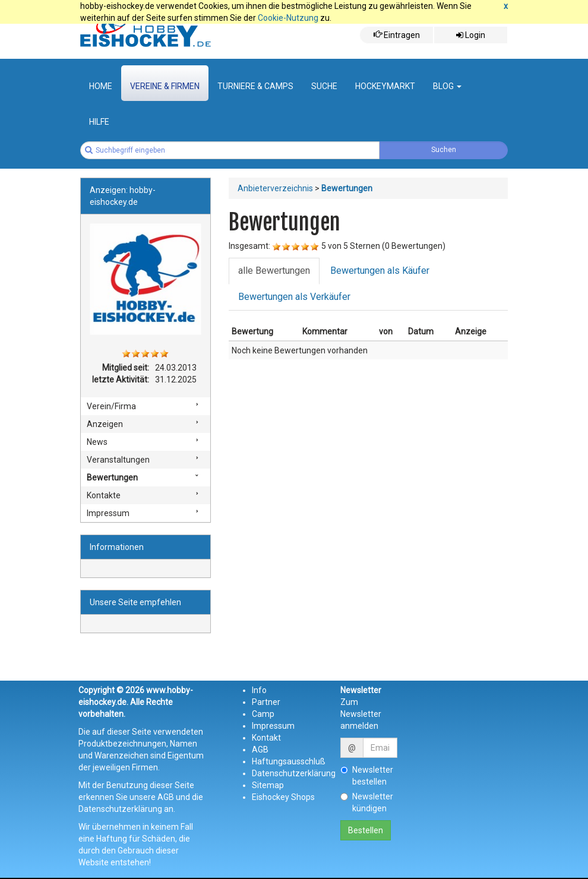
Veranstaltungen (118, 460)
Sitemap (268, 785)
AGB (260, 750)
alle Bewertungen (274, 271)
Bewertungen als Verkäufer (294, 297)
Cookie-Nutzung (288, 18)
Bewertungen (112, 478)
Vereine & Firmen (165, 86)
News (97, 442)
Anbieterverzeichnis (275, 188)
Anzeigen (105, 424)
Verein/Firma (111, 406)
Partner (266, 702)
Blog (447, 86)
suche (324, 86)
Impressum (108, 513)
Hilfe (99, 122)
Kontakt (266, 738)
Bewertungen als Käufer (380, 271)
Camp (263, 714)
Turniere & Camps (255, 86)
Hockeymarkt (385, 86)
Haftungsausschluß (289, 761)
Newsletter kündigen (367, 802)
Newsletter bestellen (367, 776)
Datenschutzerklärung (294, 773)
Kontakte (104, 495)
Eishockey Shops (283, 797)
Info (259, 690)
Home (101, 86)
